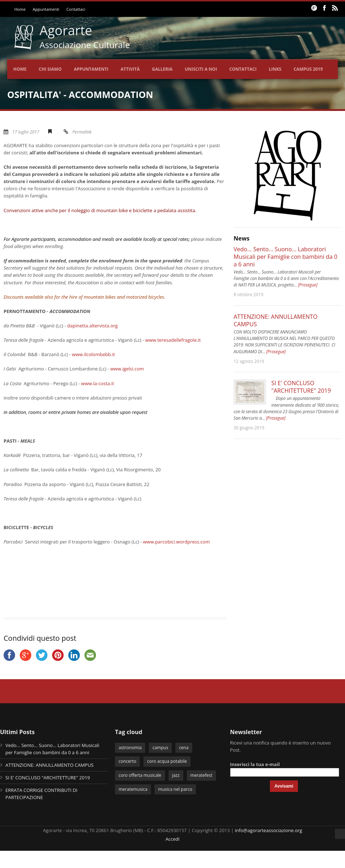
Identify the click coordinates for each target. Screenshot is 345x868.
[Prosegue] (308, 285)
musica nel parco (175, 789)
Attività (130, 69)
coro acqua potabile (167, 761)
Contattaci (76, 9)
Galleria (162, 69)
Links (275, 69)
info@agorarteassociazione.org (268, 830)
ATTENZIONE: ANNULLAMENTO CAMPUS (275, 320)
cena (184, 748)
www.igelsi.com (127, 369)
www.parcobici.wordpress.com (176, 542)
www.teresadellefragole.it (173, 340)
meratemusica (133, 789)
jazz (176, 775)
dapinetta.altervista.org (93, 326)
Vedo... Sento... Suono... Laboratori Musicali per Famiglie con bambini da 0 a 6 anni (286, 257)
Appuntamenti (46, 9)
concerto (127, 761)
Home (20, 9)
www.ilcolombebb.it (93, 354)
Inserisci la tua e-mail (255, 764)
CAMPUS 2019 (308, 69)
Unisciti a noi (201, 69)
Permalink (82, 132)
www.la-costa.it (98, 383)
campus (160, 748)
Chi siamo (50, 69)
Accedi (172, 839)
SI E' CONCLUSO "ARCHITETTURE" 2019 (301, 387)
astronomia (130, 748)
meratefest (201, 775)
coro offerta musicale (140, 775)
